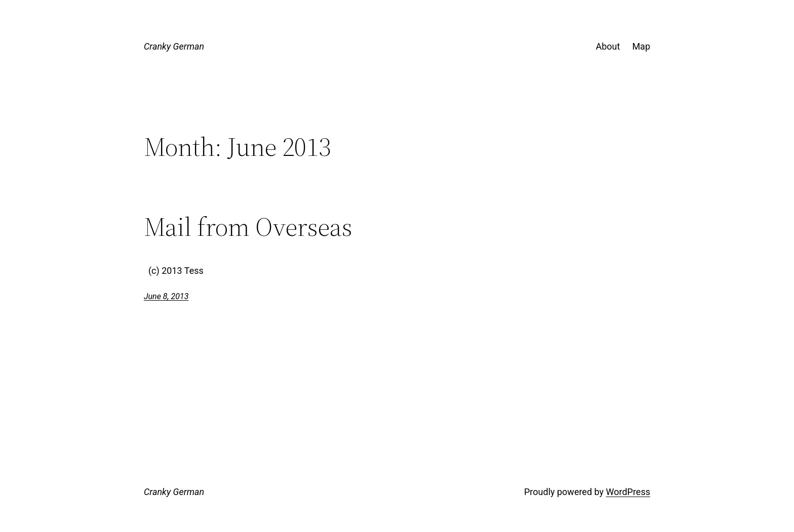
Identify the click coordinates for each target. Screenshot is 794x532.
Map (641, 46)
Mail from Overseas (248, 227)
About (608, 46)
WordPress (628, 492)
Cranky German (174, 46)
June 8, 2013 (166, 296)
